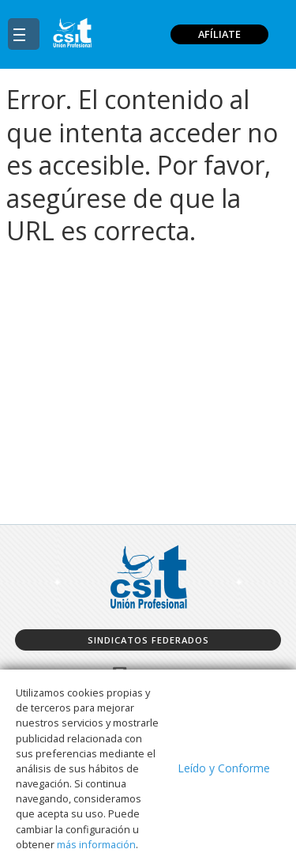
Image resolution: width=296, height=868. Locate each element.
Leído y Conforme (224, 768)
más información (96, 844)
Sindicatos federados (148, 640)
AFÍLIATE (219, 34)
